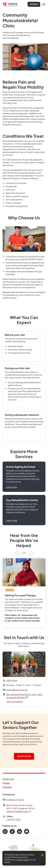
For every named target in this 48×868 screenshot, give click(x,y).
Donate (34, 4)
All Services (8, 779)
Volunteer (8, 787)
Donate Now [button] (24, 756)
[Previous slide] (17, 553)
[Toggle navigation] (44, 4)
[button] (24, 477)
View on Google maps (19, 811)
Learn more (12, 487)
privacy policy (23, 860)
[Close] (42, 855)
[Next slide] (31, 553)
